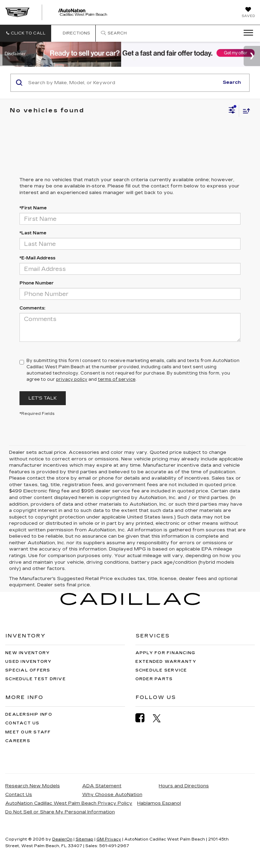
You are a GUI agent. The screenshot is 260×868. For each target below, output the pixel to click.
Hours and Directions (184, 786)
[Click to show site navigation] (246, 33)
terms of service (117, 379)
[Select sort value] (245, 111)
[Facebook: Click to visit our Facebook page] (143, 718)
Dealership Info (29, 714)
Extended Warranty (166, 662)
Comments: (32, 308)
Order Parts (154, 679)
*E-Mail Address (37, 258)
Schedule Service (161, 670)
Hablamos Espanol (159, 803)
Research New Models (33, 786)
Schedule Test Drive (36, 679)
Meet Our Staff (28, 732)
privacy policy (72, 379)
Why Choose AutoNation (112, 795)
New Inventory (27, 653)
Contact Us (22, 723)
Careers (18, 741)
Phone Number (37, 283)
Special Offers (28, 670)
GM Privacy (109, 839)
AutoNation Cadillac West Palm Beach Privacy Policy (69, 803)
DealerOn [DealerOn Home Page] (62, 839)
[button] (26, 33)
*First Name (33, 208)
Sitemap (84, 839)
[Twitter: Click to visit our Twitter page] (160, 718)
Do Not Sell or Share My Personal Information (60, 812)
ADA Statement (102, 786)
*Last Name (33, 233)
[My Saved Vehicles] (248, 13)
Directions (73, 33)
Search (232, 82)
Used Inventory (29, 662)
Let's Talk (43, 398)
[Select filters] (232, 111)
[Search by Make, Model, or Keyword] (123, 83)
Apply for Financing (166, 653)
